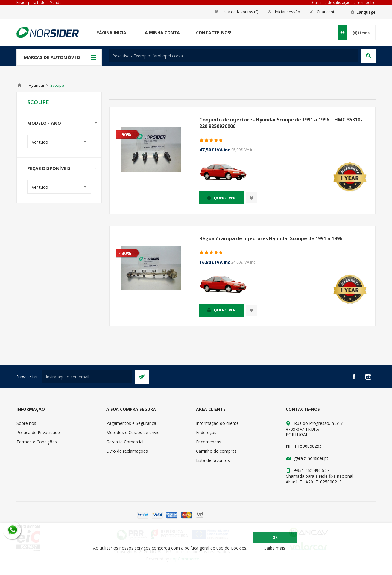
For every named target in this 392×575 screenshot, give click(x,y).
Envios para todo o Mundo (39, 3)
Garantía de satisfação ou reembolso (344, 3)
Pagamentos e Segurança (131, 423)
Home (19, 85)
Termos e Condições (37, 442)
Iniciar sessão (288, 12)
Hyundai (36, 85)
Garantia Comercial (125, 442)
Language (366, 12)
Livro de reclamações (127, 451)
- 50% (125, 134)
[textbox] (234, 56)
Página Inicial (113, 32)
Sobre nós (26, 423)
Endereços (206, 432)
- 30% (125, 253)
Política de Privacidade (38, 432)
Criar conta (327, 12)
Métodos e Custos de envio (133, 432)
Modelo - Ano (44, 123)
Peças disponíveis (49, 168)
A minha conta (162, 32)
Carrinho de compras (216, 451)
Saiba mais (275, 548)
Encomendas (209, 442)
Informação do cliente (217, 423)
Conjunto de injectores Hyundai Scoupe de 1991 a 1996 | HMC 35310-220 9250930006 (281, 123)
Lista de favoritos (213, 460)
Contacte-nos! (214, 32)
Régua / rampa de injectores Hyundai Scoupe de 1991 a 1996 (271, 238)
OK (275, 537)
